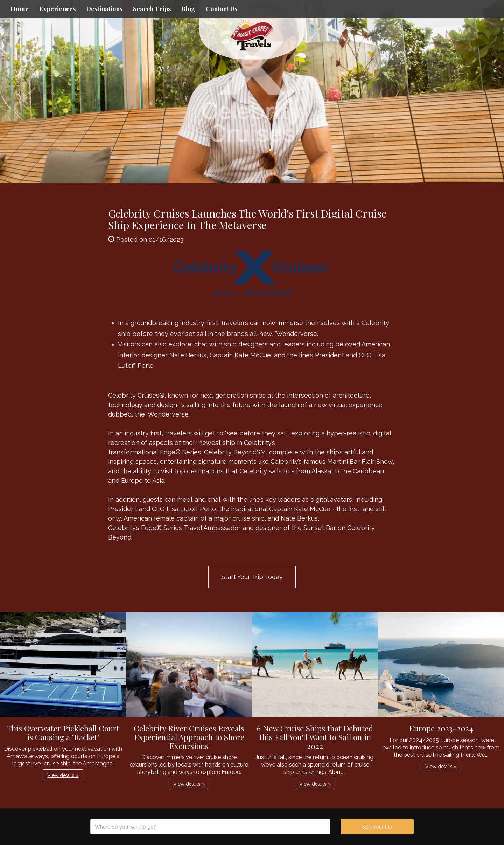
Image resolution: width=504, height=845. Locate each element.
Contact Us (222, 9)
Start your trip (377, 827)
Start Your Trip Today (252, 577)
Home (20, 9)
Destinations (104, 9)
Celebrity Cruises (134, 395)
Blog (188, 9)
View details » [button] (63, 775)
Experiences (57, 9)
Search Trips (152, 9)
